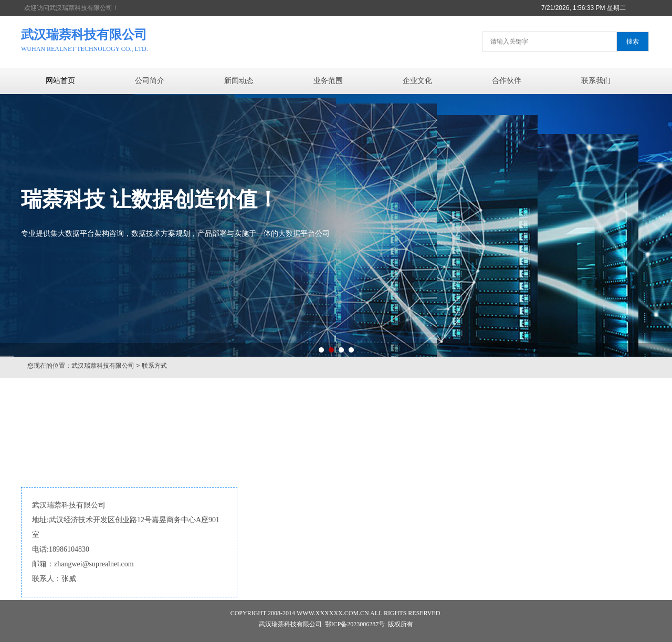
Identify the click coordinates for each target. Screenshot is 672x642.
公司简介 (150, 81)
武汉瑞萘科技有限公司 (103, 366)
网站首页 (60, 81)
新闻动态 (239, 81)
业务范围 (328, 81)
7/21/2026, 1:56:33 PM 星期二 (584, 8)
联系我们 (596, 81)
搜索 (633, 42)
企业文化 (417, 81)
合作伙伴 (507, 81)
